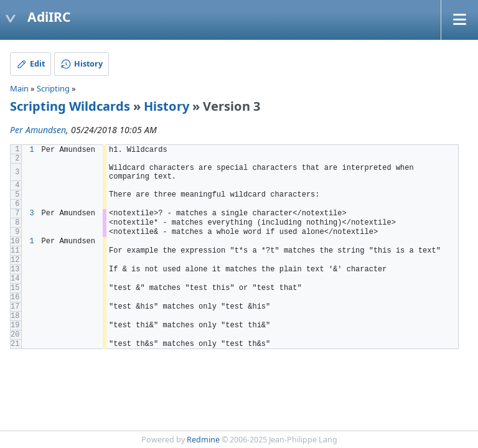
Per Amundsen (38, 130)
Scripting (53, 88)
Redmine (203, 440)
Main (19, 88)
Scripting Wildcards (70, 106)
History (166, 106)
